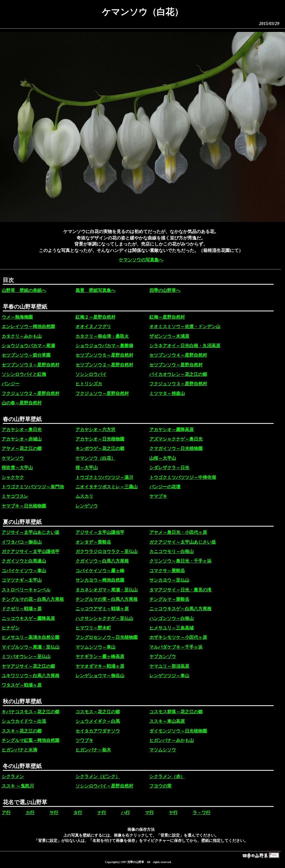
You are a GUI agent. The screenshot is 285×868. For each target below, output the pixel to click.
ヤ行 (173, 813)
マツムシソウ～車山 (95, 647)
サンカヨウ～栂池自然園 (100, 580)
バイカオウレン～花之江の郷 (178, 374)
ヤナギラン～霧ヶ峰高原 (100, 656)
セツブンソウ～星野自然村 (176, 365)
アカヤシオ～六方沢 (95, 430)
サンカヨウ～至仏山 (169, 580)
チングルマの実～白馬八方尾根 (107, 599)
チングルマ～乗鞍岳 (169, 599)
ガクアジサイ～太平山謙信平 (31, 551)
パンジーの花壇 (165, 487)
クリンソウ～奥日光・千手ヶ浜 (180, 561)
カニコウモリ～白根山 (171, 551)
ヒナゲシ (11, 628)
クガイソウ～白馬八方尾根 (102, 561)
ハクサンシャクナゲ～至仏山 (104, 618)
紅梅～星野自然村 (167, 317)
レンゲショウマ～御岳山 (100, 676)
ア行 (6, 813)
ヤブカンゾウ (163, 656)
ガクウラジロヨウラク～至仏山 (107, 551)
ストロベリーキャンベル (26, 590)
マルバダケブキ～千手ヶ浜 (176, 647)
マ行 (149, 813)
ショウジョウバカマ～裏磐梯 (104, 346)
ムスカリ (84, 496)
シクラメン (13, 776)
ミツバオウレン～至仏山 (26, 656)
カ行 (30, 813)
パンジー (11, 384)
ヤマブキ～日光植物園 (24, 506)
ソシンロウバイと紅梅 (24, 374)
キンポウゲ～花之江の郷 (100, 448)
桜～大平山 (87, 468)
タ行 (78, 813)
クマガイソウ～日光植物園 (176, 448)
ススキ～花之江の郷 (22, 731)
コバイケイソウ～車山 (24, 571)
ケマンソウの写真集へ (141, 260)
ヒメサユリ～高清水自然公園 (31, 637)
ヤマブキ (158, 496)
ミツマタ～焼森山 (167, 393)
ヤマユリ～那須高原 (169, 666)
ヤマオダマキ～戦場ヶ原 (100, 666)
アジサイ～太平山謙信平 (100, 532)
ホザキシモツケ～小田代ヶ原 (178, 637)
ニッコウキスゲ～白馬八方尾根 (180, 609)
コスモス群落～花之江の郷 (176, 712)
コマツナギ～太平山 (22, 580)
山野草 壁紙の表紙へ (24, 290)
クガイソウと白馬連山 (24, 561)
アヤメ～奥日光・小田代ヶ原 (178, 532)
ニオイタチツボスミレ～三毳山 (107, 487)
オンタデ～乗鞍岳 (93, 542)
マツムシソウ (163, 750)
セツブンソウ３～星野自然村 (31, 365)
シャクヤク (13, 477)
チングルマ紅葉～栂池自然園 (31, 740)
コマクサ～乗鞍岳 (167, 571)
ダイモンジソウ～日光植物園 (178, 731)
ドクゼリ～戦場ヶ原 (22, 609)
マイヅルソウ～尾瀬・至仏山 (31, 647)
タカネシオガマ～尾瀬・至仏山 (107, 590)
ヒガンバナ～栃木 (93, 750)
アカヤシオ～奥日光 (22, 430)
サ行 (54, 813)
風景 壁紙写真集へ (95, 290)
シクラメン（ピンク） (98, 776)
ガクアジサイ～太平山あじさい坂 (183, 542)
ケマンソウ (13, 458)
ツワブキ (84, 740)
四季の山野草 (136, 862)
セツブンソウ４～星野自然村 (178, 355)
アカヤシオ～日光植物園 (100, 439)
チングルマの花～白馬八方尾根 (33, 599)
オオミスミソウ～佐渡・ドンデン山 (185, 327)
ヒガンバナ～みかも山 (171, 740)
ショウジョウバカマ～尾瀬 (28, 346)
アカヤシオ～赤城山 (22, 439)
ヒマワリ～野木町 (93, 628)
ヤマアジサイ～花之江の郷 (28, 666)
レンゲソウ (87, 506)
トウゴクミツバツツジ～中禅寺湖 (183, 477)
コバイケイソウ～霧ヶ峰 (100, 571)
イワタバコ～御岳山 (22, 542)
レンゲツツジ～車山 (169, 676)
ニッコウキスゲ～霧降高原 (28, 618)
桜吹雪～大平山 (17, 468)
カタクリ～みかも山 (22, 336)
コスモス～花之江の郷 (98, 712)
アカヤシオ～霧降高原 (171, 430)
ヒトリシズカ (89, 384)
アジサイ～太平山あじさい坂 (31, 532)
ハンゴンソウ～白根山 (171, 618)
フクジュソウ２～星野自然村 (31, 393)
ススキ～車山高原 (167, 721)
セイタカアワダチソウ (98, 731)
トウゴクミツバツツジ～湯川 (104, 477)
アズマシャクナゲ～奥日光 (176, 439)
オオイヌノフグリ (93, 327)
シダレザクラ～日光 (169, 468)
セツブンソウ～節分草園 (26, 355)
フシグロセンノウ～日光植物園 (107, 637)
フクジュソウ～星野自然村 (102, 393)
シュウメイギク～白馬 (98, 721)
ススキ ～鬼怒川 (18, 786)
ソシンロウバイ (91, 374)
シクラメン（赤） (167, 776)
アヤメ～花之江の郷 (22, 448)
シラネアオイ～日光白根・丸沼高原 (185, 346)
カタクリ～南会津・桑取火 (102, 336)
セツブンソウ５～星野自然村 (104, 355)
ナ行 (102, 813)
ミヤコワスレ (15, 496)
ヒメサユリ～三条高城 (171, 628)
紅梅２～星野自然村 (95, 317)
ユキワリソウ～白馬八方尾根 (31, 676)
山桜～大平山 (163, 458)
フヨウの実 (160, 786)
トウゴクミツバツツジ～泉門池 (33, 487)
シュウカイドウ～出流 (24, 721)
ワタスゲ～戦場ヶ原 (22, 685)
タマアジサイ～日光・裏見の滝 (180, 590)
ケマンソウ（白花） (95, 458)
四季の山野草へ (165, 290)
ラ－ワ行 (201, 813)
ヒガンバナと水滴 (19, 750)
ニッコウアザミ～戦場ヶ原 (102, 609)
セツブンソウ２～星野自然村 (104, 365)
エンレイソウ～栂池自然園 (28, 327)
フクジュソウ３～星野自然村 (178, 384)
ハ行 (125, 813)
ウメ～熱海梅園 (17, 317)
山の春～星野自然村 (22, 403)
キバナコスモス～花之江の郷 (31, 712)
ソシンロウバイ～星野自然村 (104, 786)
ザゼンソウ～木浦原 (169, 336)
